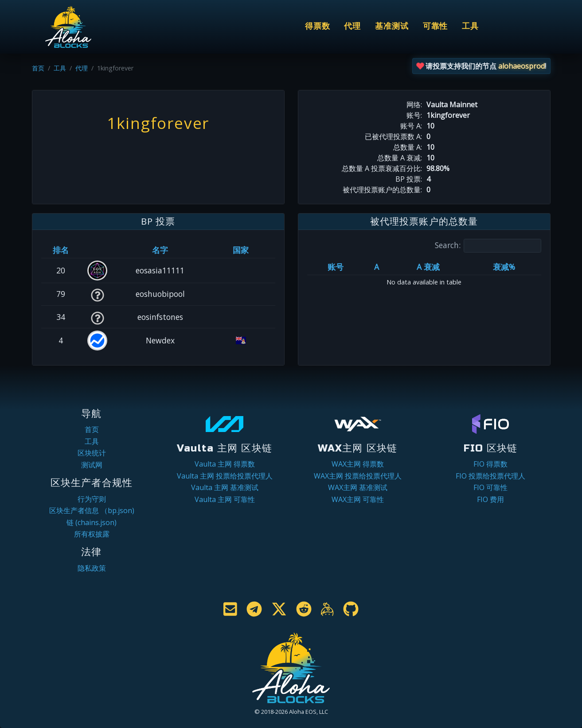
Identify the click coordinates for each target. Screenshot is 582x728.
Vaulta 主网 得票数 (225, 464)
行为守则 (92, 499)
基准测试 (392, 26)
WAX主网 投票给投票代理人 (358, 476)
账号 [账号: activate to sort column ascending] (336, 267)
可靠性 (436, 26)
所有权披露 (92, 534)
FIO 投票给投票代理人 (490, 476)
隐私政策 (92, 568)
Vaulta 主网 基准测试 (225, 487)
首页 (38, 68)
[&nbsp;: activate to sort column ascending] (97, 250)
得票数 (318, 26)
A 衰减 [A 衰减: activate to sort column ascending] (428, 267)
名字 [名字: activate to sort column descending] (160, 250)
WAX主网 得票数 (358, 464)
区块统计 (92, 453)
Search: (488, 246)
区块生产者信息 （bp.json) (92, 510)
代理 (352, 26)
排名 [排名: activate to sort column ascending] (61, 250)
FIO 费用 (490, 499)
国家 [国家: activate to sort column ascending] (241, 250)
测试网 (92, 465)
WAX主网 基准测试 (358, 487)
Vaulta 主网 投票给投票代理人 (225, 476)
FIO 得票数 (490, 464)
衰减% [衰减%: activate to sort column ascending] (504, 267)
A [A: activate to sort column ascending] (377, 267)
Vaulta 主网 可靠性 (225, 499)
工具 (470, 26)
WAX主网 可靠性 (358, 499)
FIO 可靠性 (490, 487)
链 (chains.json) (92, 522)
